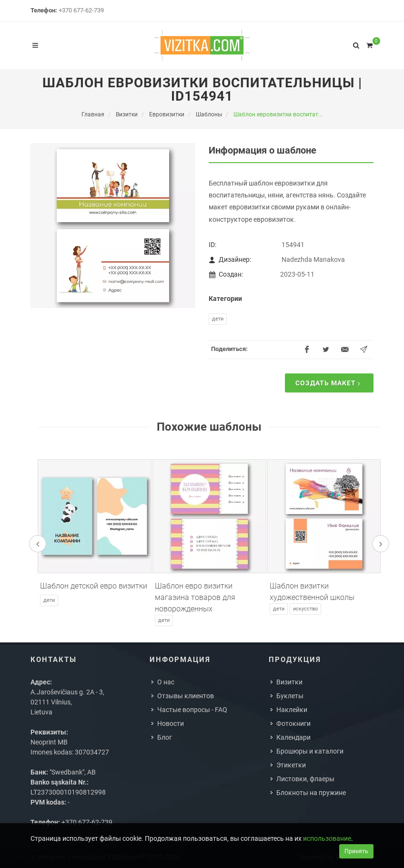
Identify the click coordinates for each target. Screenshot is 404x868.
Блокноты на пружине (311, 793)
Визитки (289, 682)
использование (327, 838)
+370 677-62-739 (81, 10)
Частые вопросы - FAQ (192, 710)
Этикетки (291, 765)
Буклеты (290, 696)
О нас (166, 682)
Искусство (305, 609)
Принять (356, 851)
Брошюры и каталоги (310, 751)
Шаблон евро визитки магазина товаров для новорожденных (195, 597)
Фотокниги (293, 723)
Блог (165, 737)
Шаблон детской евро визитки (94, 586)
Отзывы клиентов (186, 696)
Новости (171, 723)
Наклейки (292, 710)
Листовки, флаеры (305, 779)
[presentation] (38, 544)
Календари (293, 737)
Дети (218, 319)
